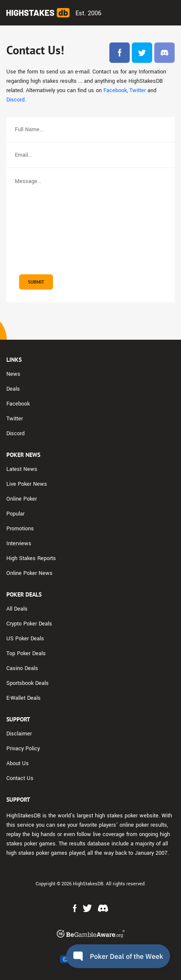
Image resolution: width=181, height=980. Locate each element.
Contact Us (20, 778)
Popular (15, 514)
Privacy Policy (23, 749)
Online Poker (22, 499)
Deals (13, 389)
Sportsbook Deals (28, 683)
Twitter (138, 90)
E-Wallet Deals (24, 698)
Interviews (19, 544)
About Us (18, 763)
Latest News (22, 469)
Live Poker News (27, 484)
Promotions (20, 529)
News (13, 374)
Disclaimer (19, 734)
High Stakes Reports (31, 558)
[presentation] (71, 323)
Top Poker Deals (26, 653)
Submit (36, 282)
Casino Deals (22, 668)
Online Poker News (29, 573)
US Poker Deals (25, 639)
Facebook (115, 90)
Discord (15, 100)
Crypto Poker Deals (29, 624)
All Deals (17, 609)
